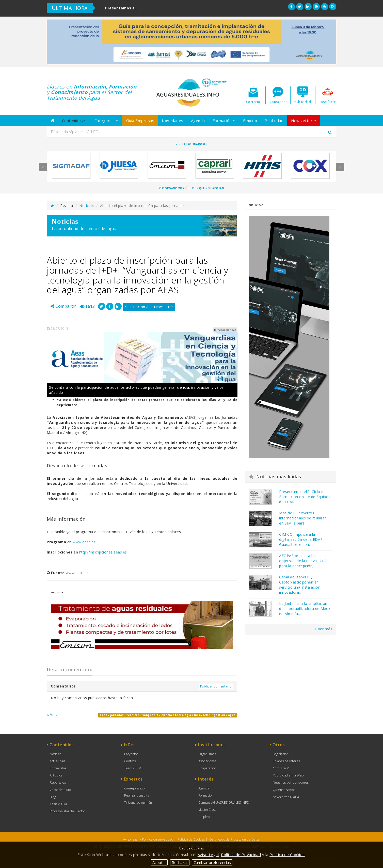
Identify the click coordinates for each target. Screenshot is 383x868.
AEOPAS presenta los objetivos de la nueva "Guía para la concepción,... (303, 561)
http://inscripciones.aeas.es (103, 552)
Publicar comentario (216, 686)
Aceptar (159, 862)
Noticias (86, 206)
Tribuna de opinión (138, 803)
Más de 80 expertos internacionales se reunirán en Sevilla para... (303, 518)
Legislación (281, 754)
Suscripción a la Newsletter (149, 307)
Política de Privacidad (241, 855)
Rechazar (180, 862)
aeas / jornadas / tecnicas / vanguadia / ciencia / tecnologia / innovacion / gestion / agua (168, 715)
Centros (130, 761)
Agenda (198, 121)
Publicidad (274, 121)
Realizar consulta (137, 795)
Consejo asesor (135, 788)
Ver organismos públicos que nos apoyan (191, 188)
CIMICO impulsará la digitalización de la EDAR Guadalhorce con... (301, 539)
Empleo (250, 121)
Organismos (207, 754)
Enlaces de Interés (286, 761)
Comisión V (281, 768)
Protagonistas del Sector (67, 811)
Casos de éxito (60, 790)
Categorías (107, 121)
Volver (54, 715)
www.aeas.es (84, 542)
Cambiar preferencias (212, 862)
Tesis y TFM (58, 804)
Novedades (173, 121)
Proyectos (131, 754)
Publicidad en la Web (288, 775)
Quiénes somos (284, 790)
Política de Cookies (191, 839)
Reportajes (58, 782)
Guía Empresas (140, 121)
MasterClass (207, 810)
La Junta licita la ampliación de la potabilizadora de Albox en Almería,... (305, 609)
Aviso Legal (208, 855)
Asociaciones (207, 761)
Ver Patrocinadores (191, 144)
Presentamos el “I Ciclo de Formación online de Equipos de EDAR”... (305, 497)
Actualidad (57, 761)
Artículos (56, 775)
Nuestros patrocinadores (291, 782)
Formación (224, 121)
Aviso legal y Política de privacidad (148, 839)
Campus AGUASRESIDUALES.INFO (224, 803)
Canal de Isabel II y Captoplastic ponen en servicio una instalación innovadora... (300, 585)
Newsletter (304, 121)
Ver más (324, 629)
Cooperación (208, 768)
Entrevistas (58, 768)
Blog (53, 797)
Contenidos (74, 121)
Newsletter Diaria (286, 797)
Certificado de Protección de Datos (235, 839)
